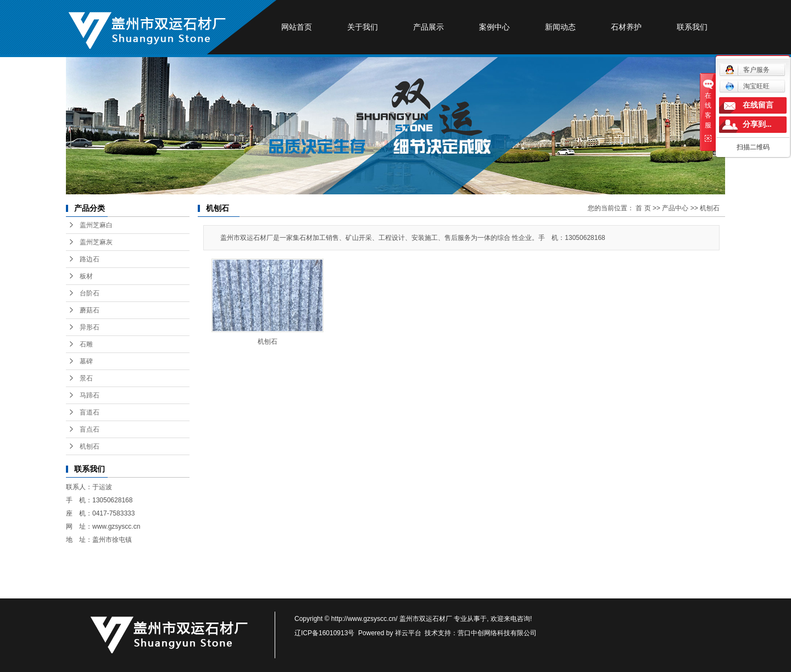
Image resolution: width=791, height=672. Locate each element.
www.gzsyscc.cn (116, 527)
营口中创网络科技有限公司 (497, 633)
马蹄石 (90, 395)
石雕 (86, 344)
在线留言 (758, 105)
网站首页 (297, 27)
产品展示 (428, 27)
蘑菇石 (90, 310)
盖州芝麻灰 (96, 242)
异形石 (90, 327)
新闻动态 (560, 27)
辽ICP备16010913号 (324, 633)
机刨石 (90, 446)
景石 (86, 378)
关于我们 (363, 27)
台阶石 (90, 293)
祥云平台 (408, 633)
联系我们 (692, 27)
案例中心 (494, 27)
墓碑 (86, 361)
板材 (86, 276)
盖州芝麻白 (96, 225)
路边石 (90, 259)
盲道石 (90, 412)
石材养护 (626, 27)
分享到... (757, 124)
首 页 (643, 208)
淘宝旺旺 (747, 86)
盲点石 (90, 429)
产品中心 (675, 208)
